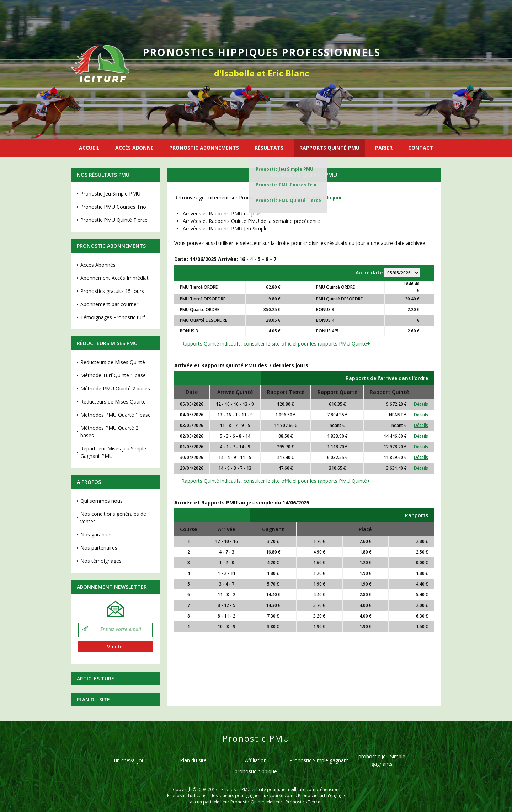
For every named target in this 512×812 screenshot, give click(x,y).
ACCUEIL (89, 148)
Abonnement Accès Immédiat (114, 278)
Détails (421, 404)
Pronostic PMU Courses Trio (113, 207)
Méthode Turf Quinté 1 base (113, 375)
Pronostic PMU (236, 789)
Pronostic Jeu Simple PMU (284, 169)
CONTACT (421, 148)
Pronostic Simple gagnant (319, 760)
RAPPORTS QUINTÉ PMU (329, 148)
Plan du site (93, 699)
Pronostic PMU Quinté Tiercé (288, 200)
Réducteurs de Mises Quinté (113, 362)
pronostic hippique (256, 771)
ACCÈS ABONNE (134, 148)
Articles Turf (95, 679)
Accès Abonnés (98, 265)
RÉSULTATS (269, 148)
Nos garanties (97, 535)
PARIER (384, 148)
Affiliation (256, 760)
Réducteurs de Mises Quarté (113, 402)
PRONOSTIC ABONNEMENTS (204, 148)
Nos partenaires (99, 548)
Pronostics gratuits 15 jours (112, 291)
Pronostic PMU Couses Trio (286, 185)
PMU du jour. (328, 197)
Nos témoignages (101, 561)
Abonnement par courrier (109, 304)
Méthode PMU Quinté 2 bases (115, 388)
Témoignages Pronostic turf (113, 317)
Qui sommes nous (102, 501)
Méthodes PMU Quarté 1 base (116, 415)
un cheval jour (130, 760)
